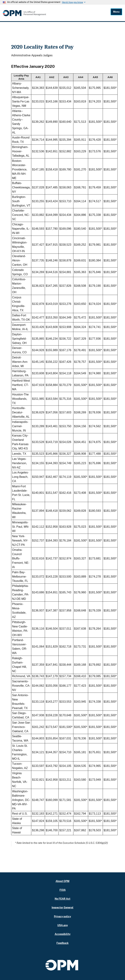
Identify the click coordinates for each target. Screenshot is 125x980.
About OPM (62, 881)
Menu (116, 12)
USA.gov (63, 925)
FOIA (63, 890)
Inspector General (62, 907)
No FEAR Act (62, 899)
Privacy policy (62, 916)
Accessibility (63, 934)
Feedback (62, 943)
